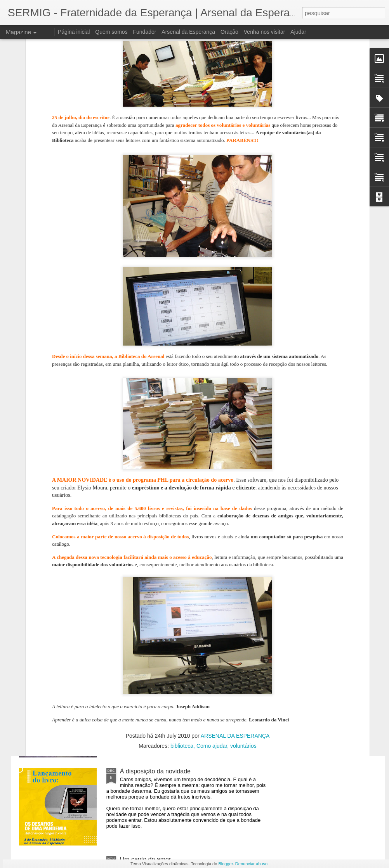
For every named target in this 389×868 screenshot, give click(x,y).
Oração (229, 32)
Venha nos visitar (265, 32)
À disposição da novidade (155, 771)
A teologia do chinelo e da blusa (164, 507)
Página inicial (74, 32)
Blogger (225, 864)
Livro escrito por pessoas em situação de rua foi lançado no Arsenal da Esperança (186, 687)
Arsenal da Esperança (188, 32)
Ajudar (298, 32)
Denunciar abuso (251, 864)
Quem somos (111, 32)
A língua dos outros (147, 595)
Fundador (145, 32)
